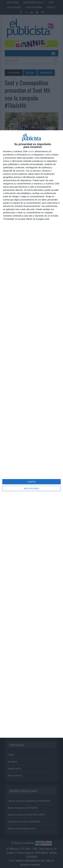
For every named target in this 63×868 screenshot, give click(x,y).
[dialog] (31, 434)
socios (31, 151)
